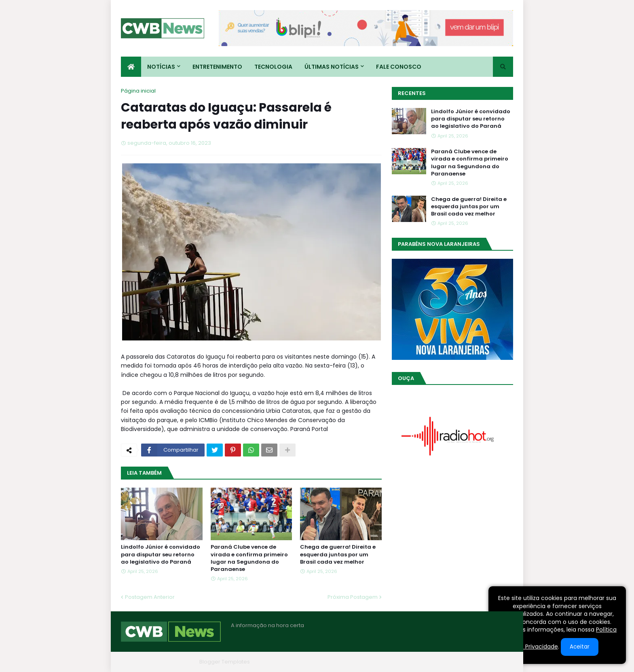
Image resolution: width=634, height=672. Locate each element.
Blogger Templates (225, 662)
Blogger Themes (174, 662)
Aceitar (580, 647)
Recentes (412, 93)
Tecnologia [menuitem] (273, 67)
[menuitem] (131, 67)
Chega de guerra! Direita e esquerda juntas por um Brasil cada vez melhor (338, 554)
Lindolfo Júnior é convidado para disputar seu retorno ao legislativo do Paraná (161, 554)
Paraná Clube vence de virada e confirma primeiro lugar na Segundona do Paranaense (249, 558)
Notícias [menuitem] (161, 67)
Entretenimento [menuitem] (217, 67)
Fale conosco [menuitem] (399, 67)
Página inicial (138, 91)
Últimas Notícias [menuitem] (332, 67)
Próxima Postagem (353, 597)
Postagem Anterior (150, 597)
